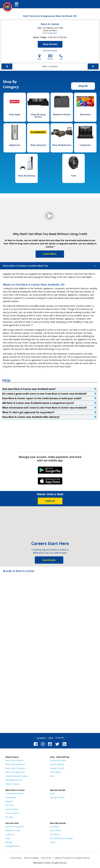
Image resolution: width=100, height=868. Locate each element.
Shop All (83, 86)
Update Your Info (57, 768)
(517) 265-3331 (51, 33)
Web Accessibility (31, 858)
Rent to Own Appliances (15, 764)
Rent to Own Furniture (14, 760)
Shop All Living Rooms (38, 116)
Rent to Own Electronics (15, 772)
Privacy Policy (16, 858)
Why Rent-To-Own (13, 830)
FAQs (52, 776)
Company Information (15, 793)
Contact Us (10, 834)
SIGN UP (50, 501)
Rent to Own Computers (15, 768)
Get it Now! (55, 827)
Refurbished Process (14, 780)
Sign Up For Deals (57, 797)
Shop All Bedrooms (62, 145)
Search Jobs (49, 560)
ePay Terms (46, 858)
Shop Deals (15, 114)
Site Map (9, 842)
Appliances (15, 145)
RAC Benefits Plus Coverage (61, 838)
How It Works (56, 772)
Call (61, 57)
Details (50, 57)
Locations (41, 738)
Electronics (85, 114)
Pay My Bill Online (13, 846)
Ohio (51, 738)
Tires (74, 176)
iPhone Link (50, 482)
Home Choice (56, 830)
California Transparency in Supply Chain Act (72, 858)
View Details (50, 44)
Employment (11, 797)
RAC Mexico (55, 834)
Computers (85, 145)
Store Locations (12, 809)
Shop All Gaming (26, 176)
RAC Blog (9, 817)
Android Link (50, 471)
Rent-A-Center (50, 24)
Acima (53, 842)
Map (39, 57)
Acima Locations (12, 813)
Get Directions (50, 51)
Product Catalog (12, 784)
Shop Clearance (38, 145)
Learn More (50, 254)
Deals (52, 793)
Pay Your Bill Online (58, 760)
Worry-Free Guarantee (15, 827)
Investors (9, 801)
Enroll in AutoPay (57, 764)
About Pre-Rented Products (17, 776)
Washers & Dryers (62, 114)
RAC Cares (10, 805)
